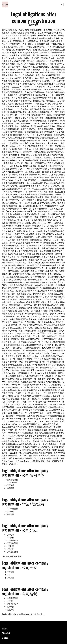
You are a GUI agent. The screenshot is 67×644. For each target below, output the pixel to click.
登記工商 (59, 191)
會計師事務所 (35, 257)
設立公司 (42, 322)
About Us (5, 638)
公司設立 (6, 342)
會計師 (34, 373)
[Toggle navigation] (62, 4)
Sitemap (5, 628)
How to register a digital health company (16, 614)
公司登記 (13, 172)
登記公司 (15, 86)
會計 (32, 393)
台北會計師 (35, 311)
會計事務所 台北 (38, 614)
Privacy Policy (6, 633)
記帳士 (13, 453)
